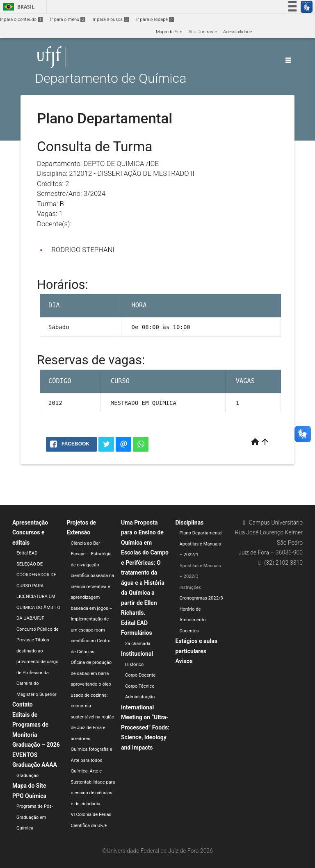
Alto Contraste (203, 32)
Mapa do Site (169, 32)
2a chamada (138, 644)
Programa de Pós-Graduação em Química (35, 817)
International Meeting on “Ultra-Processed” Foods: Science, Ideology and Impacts (145, 727)
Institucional (137, 654)
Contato (23, 704)
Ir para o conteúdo (21, 19)
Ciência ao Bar (86, 543)
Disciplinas (190, 523)
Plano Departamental (201, 533)
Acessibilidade (237, 32)
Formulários (137, 633)
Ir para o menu (68, 19)
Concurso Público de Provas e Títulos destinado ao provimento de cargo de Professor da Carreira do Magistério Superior (38, 662)
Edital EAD (27, 553)
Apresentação (30, 523)
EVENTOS (25, 755)
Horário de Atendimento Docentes (193, 620)
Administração (140, 697)
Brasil (17, 7)
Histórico (134, 665)
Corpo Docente (140, 675)
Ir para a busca (111, 19)
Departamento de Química (111, 79)
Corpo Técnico (140, 686)
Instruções (191, 587)
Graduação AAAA (35, 765)
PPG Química (29, 796)
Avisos (184, 661)
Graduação (27, 776)
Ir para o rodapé (155, 19)
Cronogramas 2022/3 (201, 598)
